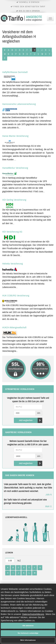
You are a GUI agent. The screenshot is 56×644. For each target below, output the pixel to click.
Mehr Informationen (28, 640)
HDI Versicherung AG (12, 232)
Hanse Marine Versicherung (15, 136)
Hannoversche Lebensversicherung (19, 104)
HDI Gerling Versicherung (14, 200)
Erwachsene (35, 532)
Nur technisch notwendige (28, 633)
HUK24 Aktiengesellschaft (14, 327)
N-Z (19, 561)
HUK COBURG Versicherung (16, 295)
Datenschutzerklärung (33, 614)
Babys (11, 532)
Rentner (45, 532)
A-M (10, 561)
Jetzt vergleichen (31, 420)
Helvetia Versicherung (13, 264)
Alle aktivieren (28, 626)
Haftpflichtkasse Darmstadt (15, 72)
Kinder (18, 532)
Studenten (25, 532)
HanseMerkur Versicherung (15, 168)
